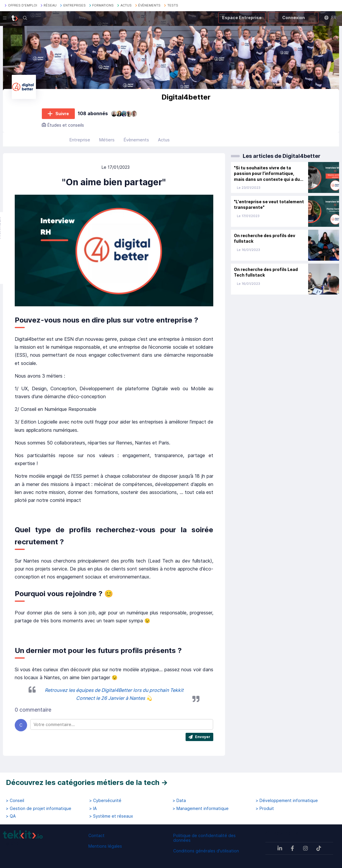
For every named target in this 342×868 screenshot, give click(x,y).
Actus (164, 142)
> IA (93, 809)
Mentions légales (105, 846)
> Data (179, 801)
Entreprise (80, 142)
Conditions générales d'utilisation (206, 851)
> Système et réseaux (111, 816)
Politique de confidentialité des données (204, 838)
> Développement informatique (287, 801)
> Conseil (15, 801)
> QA (11, 816)
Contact (96, 835)
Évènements (136, 142)
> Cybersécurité (105, 801)
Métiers (107, 142)
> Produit (265, 809)
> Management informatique (201, 809)
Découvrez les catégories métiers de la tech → (87, 782)
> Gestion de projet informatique (39, 809)
